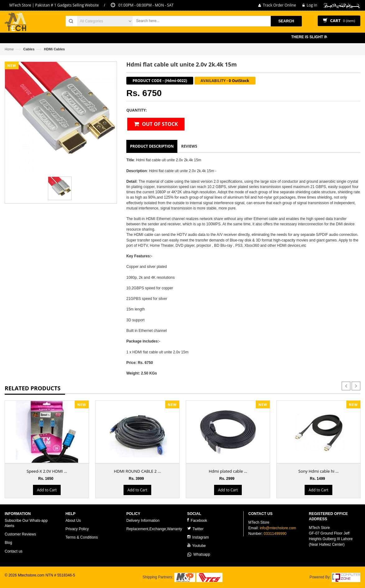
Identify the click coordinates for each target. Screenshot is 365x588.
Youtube (197, 546)
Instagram (198, 537)
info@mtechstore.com (278, 528)
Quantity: (136, 110)
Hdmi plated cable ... (228, 471)
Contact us (14, 551)
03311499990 (275, 534)
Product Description (152, 146)
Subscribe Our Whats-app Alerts (26, 523)
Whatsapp (199, 554)
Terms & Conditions (82, 537)
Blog (8, 543)
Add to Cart (47, 490)
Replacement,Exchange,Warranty (154, 529)
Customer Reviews (20, 534)
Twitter (195, 529)
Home (9, 49)
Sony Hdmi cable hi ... (318, 471)
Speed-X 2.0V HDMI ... (47, 471)
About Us (73, 521)
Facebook (197, 520)
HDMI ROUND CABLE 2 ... (137, 471)
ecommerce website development (33, 581)
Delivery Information (143, 521)
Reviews (189, 146)
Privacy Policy (77, 529)
